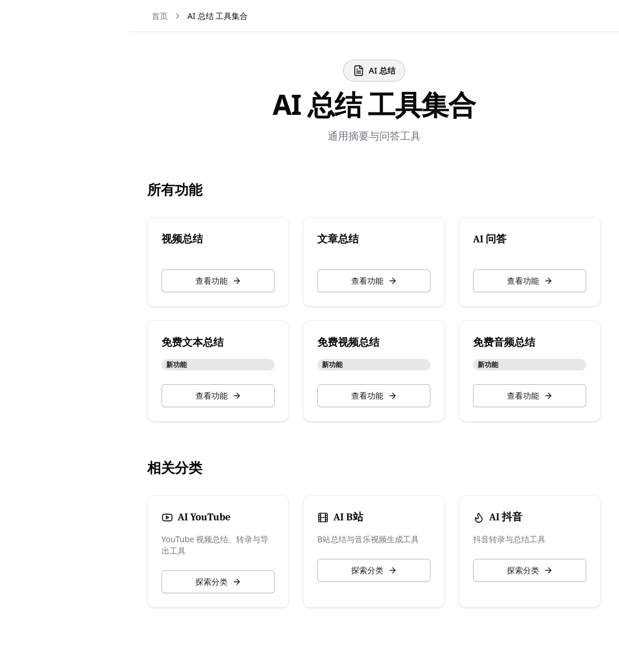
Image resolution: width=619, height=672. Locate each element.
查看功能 (241, 281)
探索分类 (241, 582)
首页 (187, 16)
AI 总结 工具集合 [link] (245, 16)
